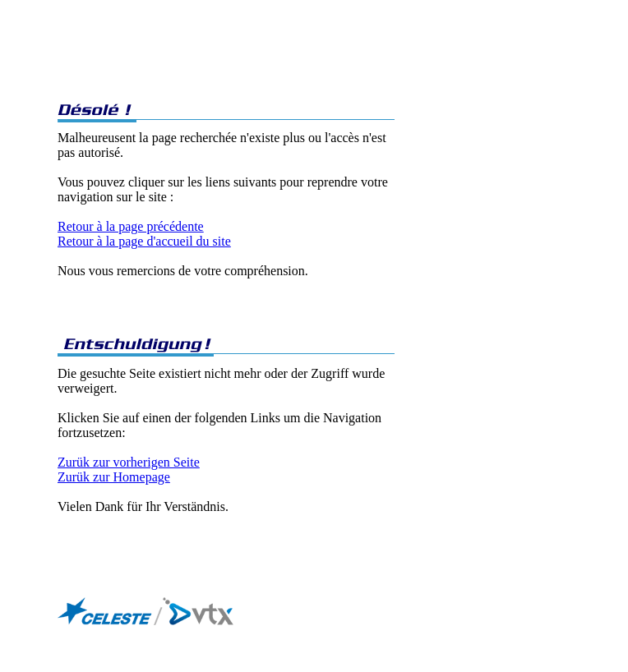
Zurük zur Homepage (114, 477)
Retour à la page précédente (131, 226)
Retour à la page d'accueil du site (144, 241)
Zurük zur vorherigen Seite (129, 462)
